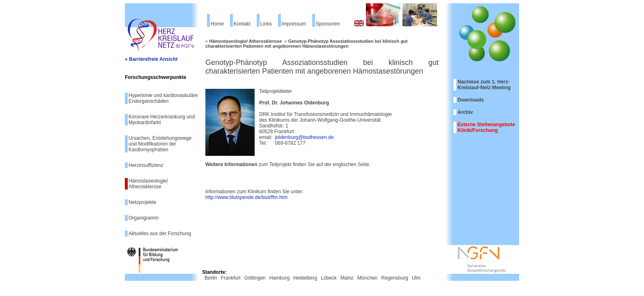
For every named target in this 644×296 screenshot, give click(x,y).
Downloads (471, 100)
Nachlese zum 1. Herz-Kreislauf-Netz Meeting (484, 85)
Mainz (347, 278)
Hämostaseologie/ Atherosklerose (148, 184)
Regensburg (394, 278)
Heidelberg (305, 278)
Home (217, 24)
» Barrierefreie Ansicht (151, 59)
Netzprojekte (142, 202)
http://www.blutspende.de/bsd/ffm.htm (246, 197)
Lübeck (329, 278)
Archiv (465, 112)
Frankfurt (231, 278)
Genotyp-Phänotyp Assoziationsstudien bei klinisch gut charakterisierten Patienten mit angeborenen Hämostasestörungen (307, 44)
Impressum (294, 24)
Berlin (211, 278)
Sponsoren (328, 24)
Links (266, 24)
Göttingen (255, 278)
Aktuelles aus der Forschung (160, 234)
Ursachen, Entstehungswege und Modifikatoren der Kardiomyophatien (160, 144)
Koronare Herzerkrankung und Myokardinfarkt (162, 120)
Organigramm (144, 218)
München (367, 278)
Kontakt (242, 24)
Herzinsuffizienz (146, 165)
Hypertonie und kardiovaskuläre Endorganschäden (163, 98)
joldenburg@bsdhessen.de (305, 137)
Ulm (416, 278)
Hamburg (279, 278)
